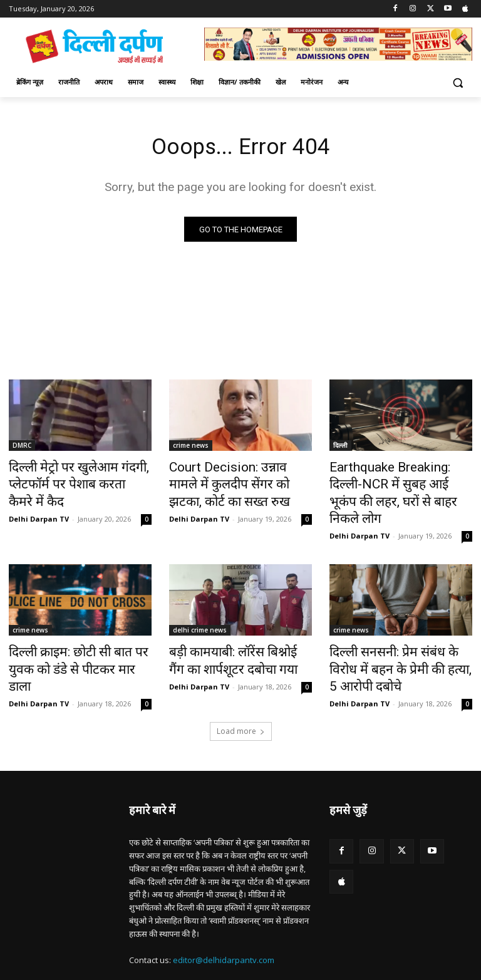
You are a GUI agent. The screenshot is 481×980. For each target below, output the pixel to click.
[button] (458, 82)
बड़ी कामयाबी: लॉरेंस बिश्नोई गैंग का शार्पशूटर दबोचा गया (235, 634)
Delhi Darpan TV (39, 498)
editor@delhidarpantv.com (224, 912)
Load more (241, 683)
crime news (191, 448)
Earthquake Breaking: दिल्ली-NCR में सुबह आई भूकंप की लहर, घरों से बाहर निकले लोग (393, 483)
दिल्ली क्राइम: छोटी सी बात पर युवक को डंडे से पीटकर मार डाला (77, 634)
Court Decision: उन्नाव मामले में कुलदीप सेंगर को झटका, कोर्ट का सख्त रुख (233, 483)
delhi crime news (200, 606)
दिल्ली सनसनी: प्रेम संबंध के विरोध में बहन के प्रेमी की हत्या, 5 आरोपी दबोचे (401, 634)
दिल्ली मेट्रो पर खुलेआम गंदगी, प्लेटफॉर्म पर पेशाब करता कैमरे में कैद (80, 476)
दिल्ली (340, 448)
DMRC (22, 448)
